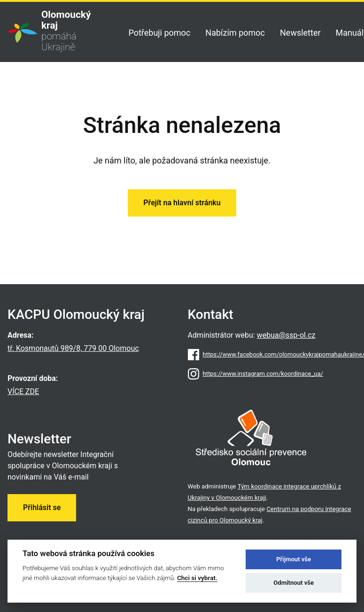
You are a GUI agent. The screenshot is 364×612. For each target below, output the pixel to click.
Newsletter (300, 33)
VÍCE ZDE (23, 391)
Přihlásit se (42, 507)
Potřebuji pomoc (159, 33)
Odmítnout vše (294, 583)
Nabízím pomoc (235, 33)
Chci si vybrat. (197, 578)
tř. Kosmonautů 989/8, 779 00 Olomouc (73, 348)
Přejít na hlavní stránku (182, 203)
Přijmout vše (294, 559)
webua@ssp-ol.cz (286, 335)
